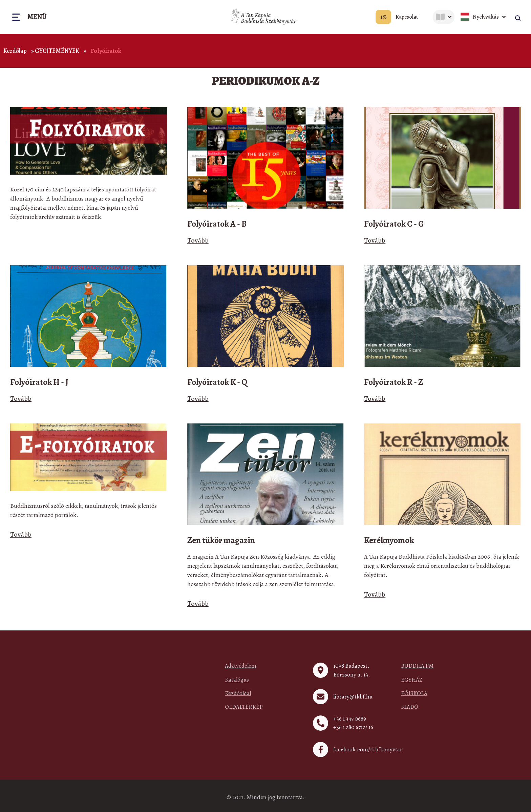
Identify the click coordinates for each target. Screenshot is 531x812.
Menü (37, 17)
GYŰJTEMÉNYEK (57, 51)
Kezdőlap (15, 51)
